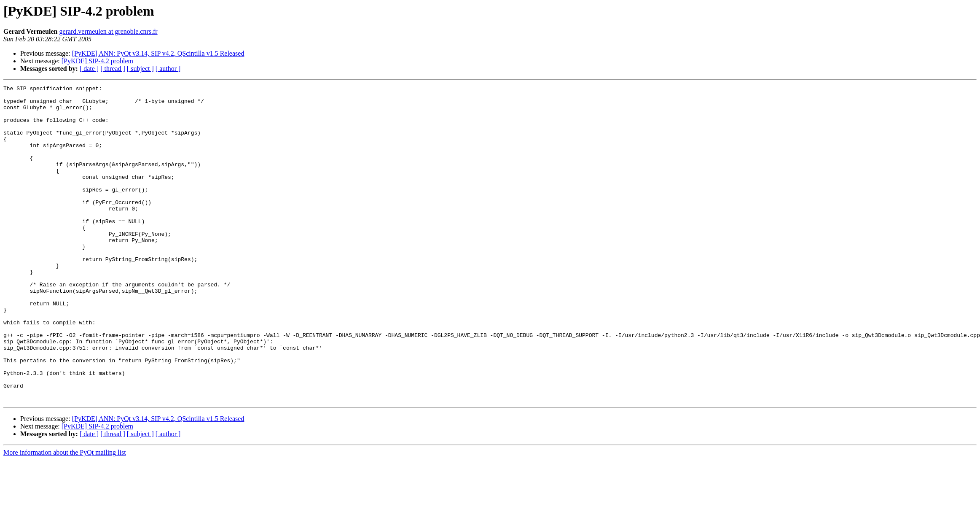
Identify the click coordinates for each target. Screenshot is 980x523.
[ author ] (168, 69)
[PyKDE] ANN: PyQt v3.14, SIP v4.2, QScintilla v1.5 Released (158, 53)
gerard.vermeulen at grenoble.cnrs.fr (108, 31)
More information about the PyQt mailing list (65, 516)
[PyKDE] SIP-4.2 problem (97, 61)
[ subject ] (140, 69)
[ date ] (89, 69)
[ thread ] (113, 69)
